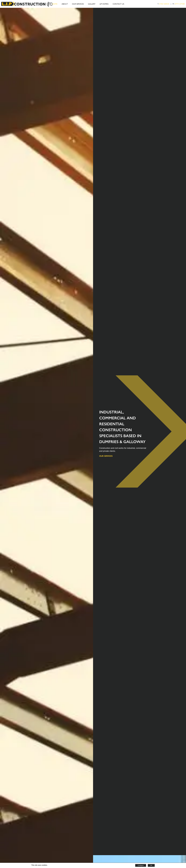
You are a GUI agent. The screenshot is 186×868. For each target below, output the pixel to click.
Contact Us (118, 4)
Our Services (78, 4)
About (65, 4)
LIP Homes (104, 4)
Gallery (92, 4)
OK (151, 865)
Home (55, 4)
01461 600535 (164, 4)
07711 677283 (180, 4)
